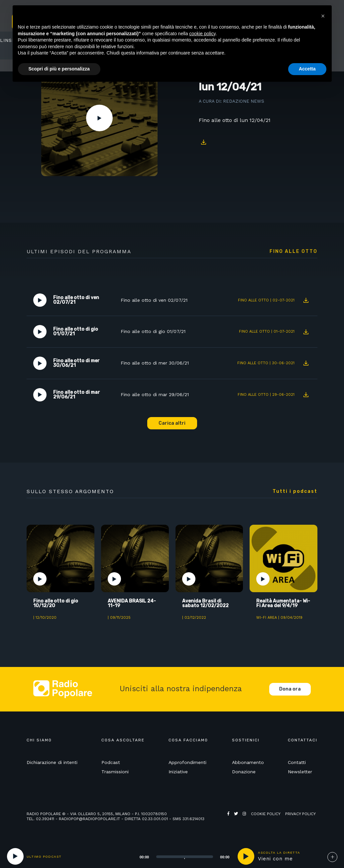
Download (204, 142)
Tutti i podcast (295, 491)
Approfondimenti (187, 762)
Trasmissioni (115, 772)
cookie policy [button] (202, 34)
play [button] (246, 856)
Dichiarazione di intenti (52, 762)
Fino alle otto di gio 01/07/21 (153, 331)
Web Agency (240, 819)
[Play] (15, 856)
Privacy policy (300, 814)
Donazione (244, 772)
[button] (323, 16)
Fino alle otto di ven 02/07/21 (154, 300)
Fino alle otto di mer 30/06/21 (155, 363)
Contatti (297, 762)
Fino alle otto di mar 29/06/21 (155, 394)
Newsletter (300, 772)
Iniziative (178, 772)
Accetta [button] (307, 69)
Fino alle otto (293, 252)
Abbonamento (248, 762)
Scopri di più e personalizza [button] (59, 69)
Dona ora (290, 689)
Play (99, 118)
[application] (176, 856)
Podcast (111, 762)
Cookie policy (266, 814)
